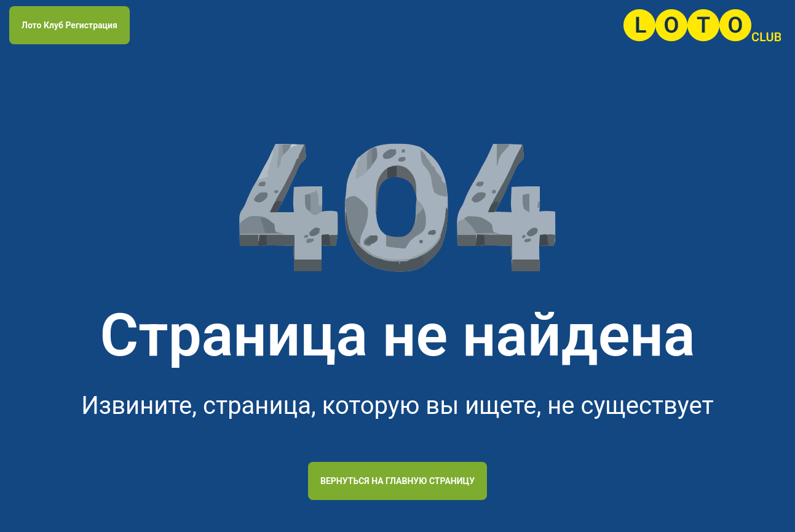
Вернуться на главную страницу (397, 481)
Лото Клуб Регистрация (69, 25)
